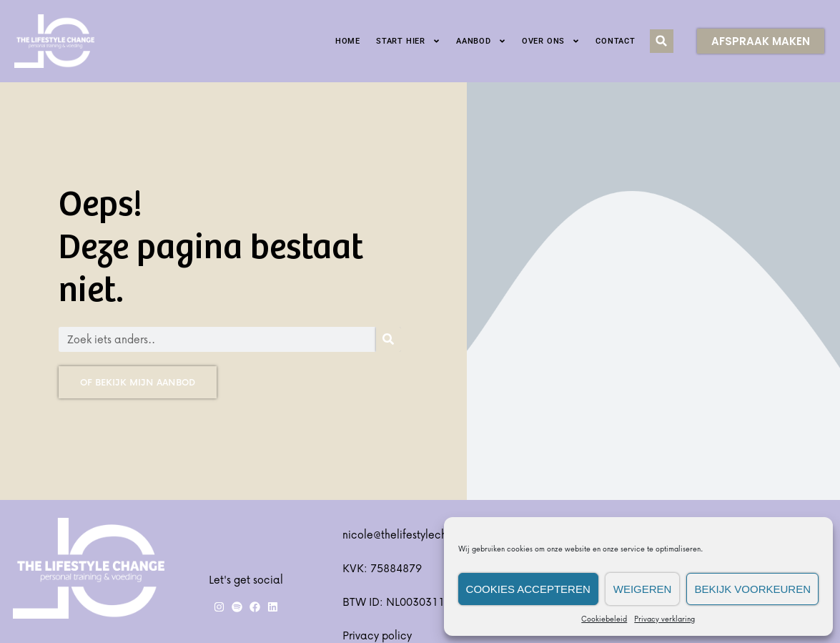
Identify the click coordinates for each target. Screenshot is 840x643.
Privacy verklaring (664, 619)
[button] (662, 41)
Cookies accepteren (528, 589)
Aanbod (481, 41)
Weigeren (643, 589)
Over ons (551, 41)
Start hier (408, 41)
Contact (616, 41)
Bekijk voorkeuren (752, 589)
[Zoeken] (389, 339)
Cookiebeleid (604, 619)
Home (348, 41)
